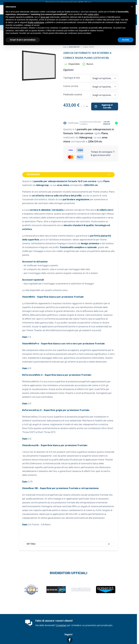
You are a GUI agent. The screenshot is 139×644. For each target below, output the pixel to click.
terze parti (45, 17)
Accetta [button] (126, 40)
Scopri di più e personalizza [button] (23, 40)
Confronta (71, 123)
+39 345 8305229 (107, 123)
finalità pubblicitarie (36, 22)
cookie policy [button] (93, 14)
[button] (132, 7)
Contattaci (61, 625)
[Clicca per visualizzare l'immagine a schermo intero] (40, 66)
